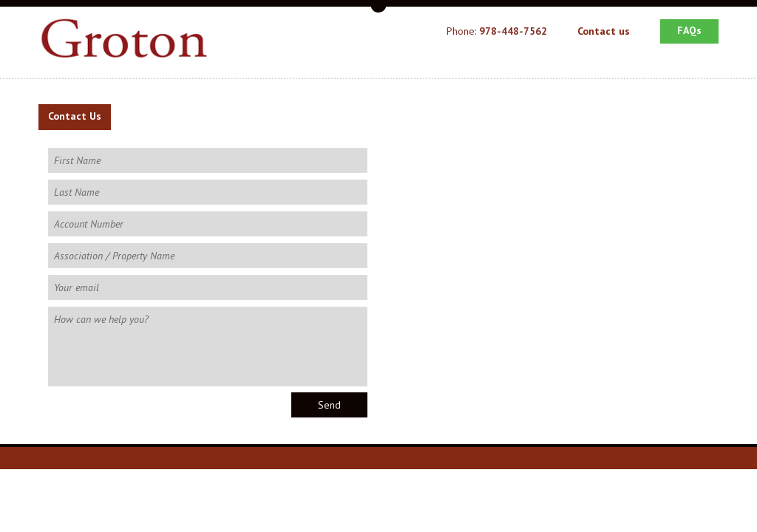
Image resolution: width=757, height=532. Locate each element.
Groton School (130, 41)
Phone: (497, 31)
